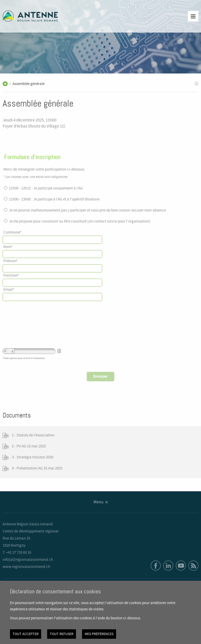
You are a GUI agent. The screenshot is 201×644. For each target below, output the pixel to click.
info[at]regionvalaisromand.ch (28, 560)
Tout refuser (62, 634)
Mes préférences (99, 634)
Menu (99, 502)
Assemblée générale (29, 84)
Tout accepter (26, 634)
